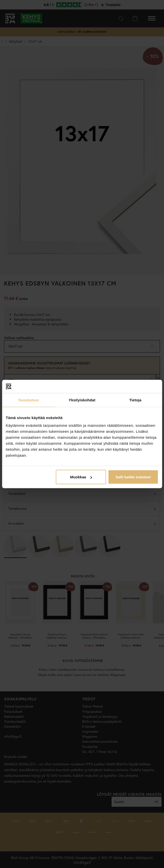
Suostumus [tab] (29, 400)
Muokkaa (81, 477)
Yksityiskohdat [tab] (82, 400)
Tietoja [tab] (135, 400)
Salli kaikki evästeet (133, 477)
